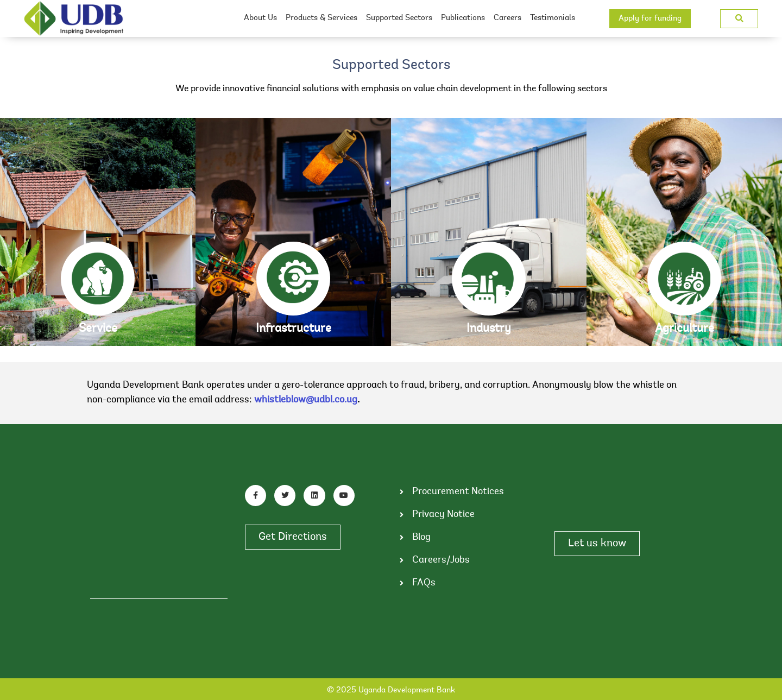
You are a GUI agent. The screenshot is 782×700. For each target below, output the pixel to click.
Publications (463, 18)
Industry (489, 329)
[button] (739, 19)
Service (98, 329)
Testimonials (553, 18)
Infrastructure (294, 329)
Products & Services (321, 18)
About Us (260, 18)
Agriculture (685, 329)
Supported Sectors (399, 18)
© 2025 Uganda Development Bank (391, 690)
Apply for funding (650, 19)
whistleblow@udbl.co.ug (306, 400)
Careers (507, 18)
